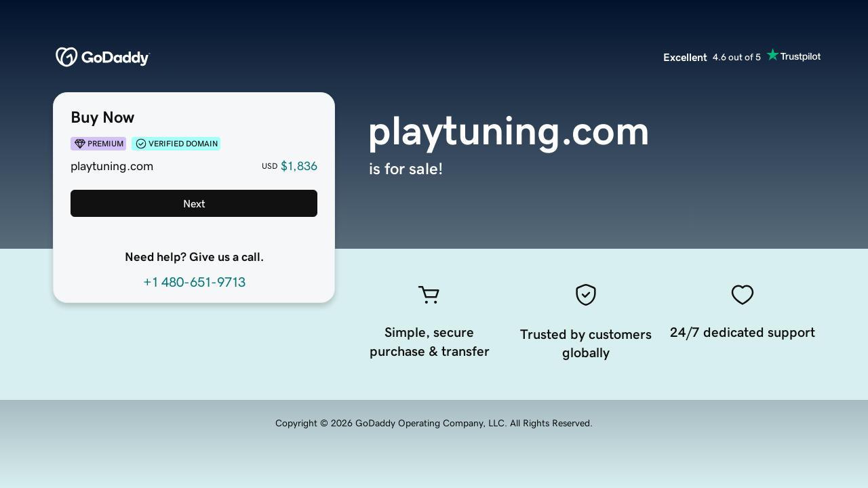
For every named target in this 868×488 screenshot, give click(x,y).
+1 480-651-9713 (194, 282)
